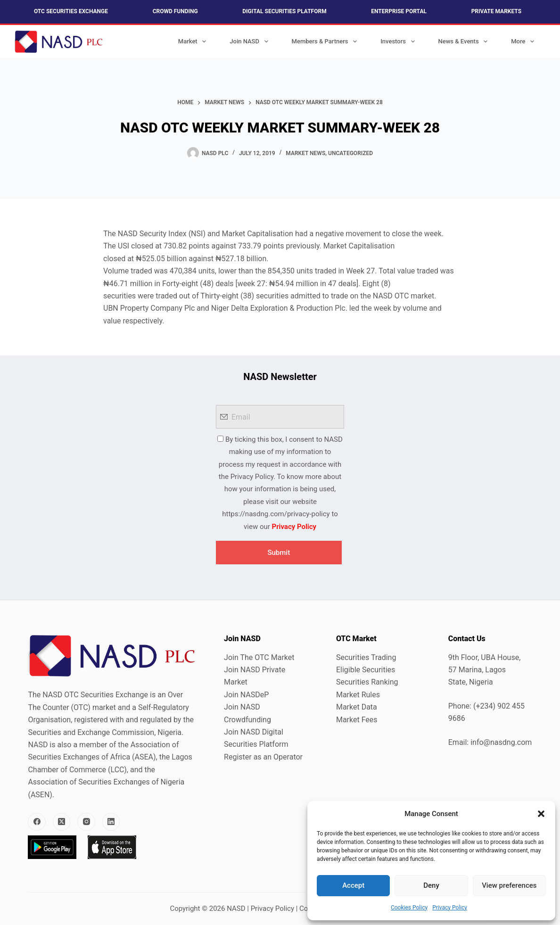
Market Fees (357, 720)
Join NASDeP (246, 695)
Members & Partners (326, 41)
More (524, 41)
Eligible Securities (366, 670)
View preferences (509, 885)
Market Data (357, 707)
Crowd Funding (175, 11)
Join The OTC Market (259, 657)
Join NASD (251, 41)
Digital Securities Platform (284, 11)
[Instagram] (86, 822)
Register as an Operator (263, 757)
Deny (431, 885)
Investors (399, 41)
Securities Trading (366, 657)
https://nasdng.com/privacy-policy (276, 514)
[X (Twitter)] (62, 822)
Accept (353, 885)
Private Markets (496, 11)
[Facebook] (37, 822)
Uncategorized (350, 153)
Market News (305, 153)
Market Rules (358, 695)
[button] (541, 814)
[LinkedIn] (111, 822)
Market (194, 41)
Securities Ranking (367, 682)
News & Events (465, 41)
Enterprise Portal (399, 11)
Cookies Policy (409, 908)
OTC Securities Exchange (71, 11)
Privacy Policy (450, 908)
